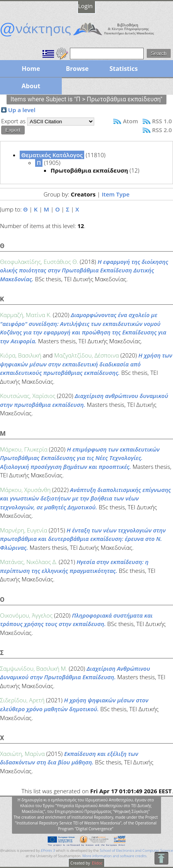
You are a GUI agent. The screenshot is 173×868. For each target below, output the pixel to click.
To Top (161, 858)
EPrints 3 (48, 850)
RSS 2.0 (162, 130)
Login (85, 6)
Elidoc (97, 863)
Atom (130, 121)
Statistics (123, 69)
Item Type (115, 194)
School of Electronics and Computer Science (136, 850)
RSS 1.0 (162, 121)
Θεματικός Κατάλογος (52, 155)
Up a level (22, 110)
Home (31, 69)
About (31, 86)
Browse (77, 69)
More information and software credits (114, 856)
